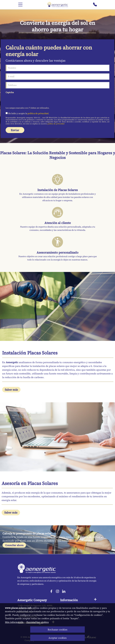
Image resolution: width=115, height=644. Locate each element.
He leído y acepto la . (27, 113)
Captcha (10, 92)
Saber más (17, 390)
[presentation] (29, 100)
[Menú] (20, 5)
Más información (14, 622)
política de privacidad (38, 113)
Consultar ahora (14, 545)
